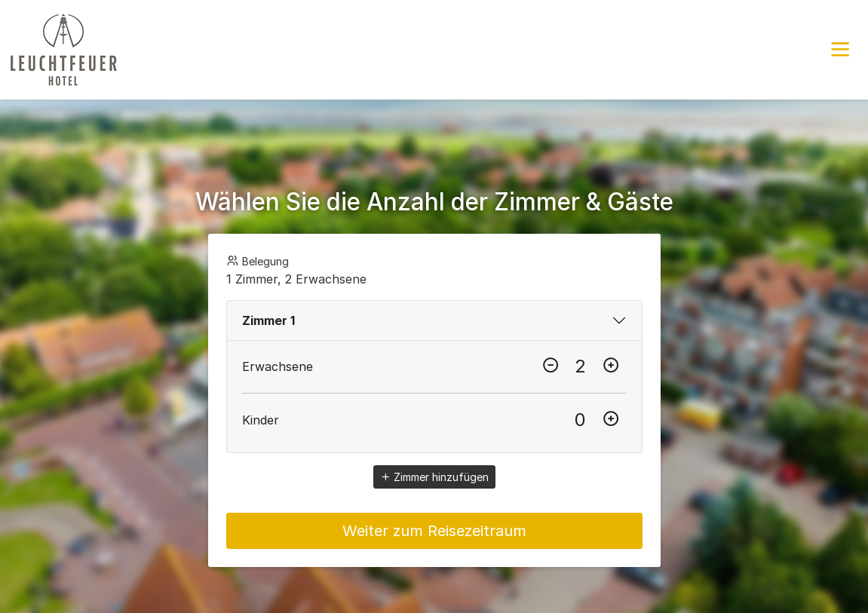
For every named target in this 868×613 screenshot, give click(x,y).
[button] (840, 50)
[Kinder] (581, 420)
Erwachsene (278, 366)
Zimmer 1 (268, 320)
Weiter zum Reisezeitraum (434, 531)
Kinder (261, 420)
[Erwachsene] (581, 366)
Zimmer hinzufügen (434, 477)
